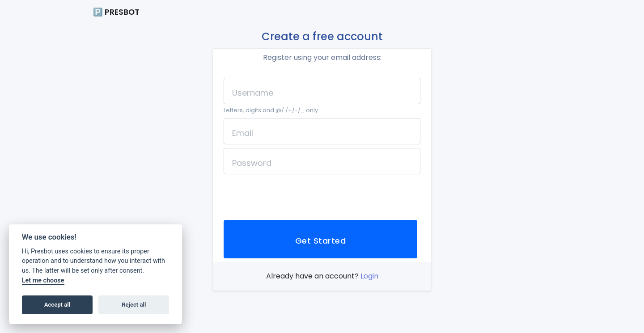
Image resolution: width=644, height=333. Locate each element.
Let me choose (43, 280)
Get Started (320, 241)
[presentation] (292, 195)
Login (369, 276)
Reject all (134, 305)
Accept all (57, 305)
